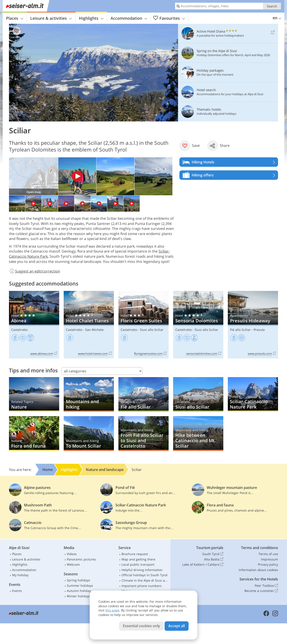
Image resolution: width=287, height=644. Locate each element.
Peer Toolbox (266, 586)
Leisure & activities (51, 18)
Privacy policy (268, 564)
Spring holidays (78, 580)
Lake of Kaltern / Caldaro (203, 565)
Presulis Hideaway (253, 325)
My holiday (20, 575)
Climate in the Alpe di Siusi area (145, 580)
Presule (259, 330)
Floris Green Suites (143, 325)
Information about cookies (258, 570)
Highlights (91, 18)
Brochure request (135, 554)
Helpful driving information (142, 570)
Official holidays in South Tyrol (145, 575)
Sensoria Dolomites (198, 325)
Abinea (34, 325)
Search (272, 6)
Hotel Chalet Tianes (89, 325)
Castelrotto (19, 330)
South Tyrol (213, 554)
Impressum (270, 559)
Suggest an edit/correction (35, 271)
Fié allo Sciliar (240, 330)
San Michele (94, 330)
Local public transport (138, 564)
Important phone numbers (142, 586)
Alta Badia (214, 559)
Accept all (177, 626)
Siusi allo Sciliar (152, 330)
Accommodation (129, 18)
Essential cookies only (141, 626)
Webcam (73, 564)
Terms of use (268, 554)
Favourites (169, 18)
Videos (72, 554)
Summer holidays (80, 586)
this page (112, 610)
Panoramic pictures (81, 559)
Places (15, 18)
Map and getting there (138, 559)
